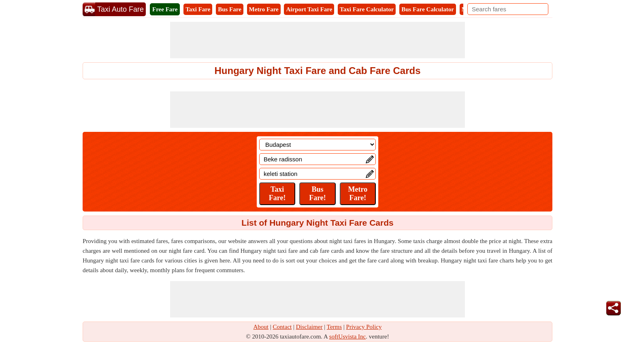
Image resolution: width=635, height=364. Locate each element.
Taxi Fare (198, 9)
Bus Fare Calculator (428, 9)
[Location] (317, 145)
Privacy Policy (364, 327)
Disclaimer (309, 327)
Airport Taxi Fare (309, 9)
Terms (334, 327)
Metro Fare (264, 9)
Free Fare (165, 9)
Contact (282, 327)
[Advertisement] (317, 40)
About (261, 327)
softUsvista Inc (347, 336)
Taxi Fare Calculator (367, 9)
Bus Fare (230, 9)
